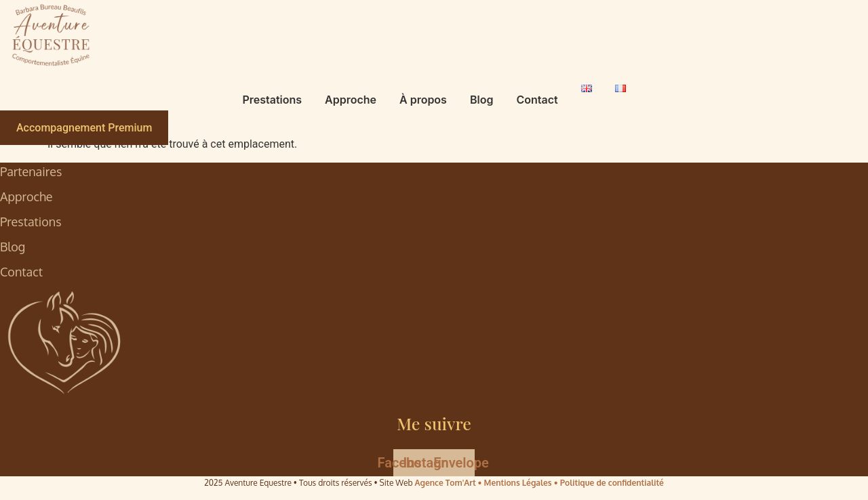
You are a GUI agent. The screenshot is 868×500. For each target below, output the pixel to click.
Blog (481, 100)
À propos (423, 100)
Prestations (272, 100)
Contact (537, 100)
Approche (351, 100)
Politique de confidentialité (612, 483)
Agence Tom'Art (446, 483)
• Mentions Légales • (519, 483)
